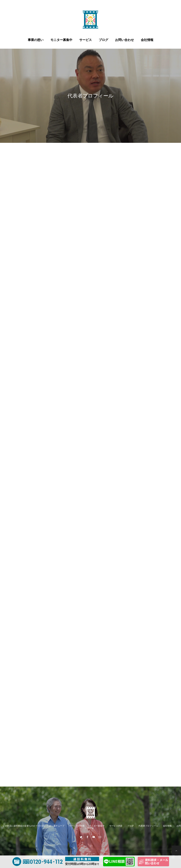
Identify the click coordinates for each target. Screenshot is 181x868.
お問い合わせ (124, 40)
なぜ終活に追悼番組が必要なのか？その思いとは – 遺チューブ (33, 826)
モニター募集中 (61, 40)
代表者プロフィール (148, 826)
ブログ (103, 40)
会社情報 (147, 40)
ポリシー (91, 854)
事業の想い (36, 40)
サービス (86, 40)
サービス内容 (116, 826)
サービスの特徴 (77, 826)
